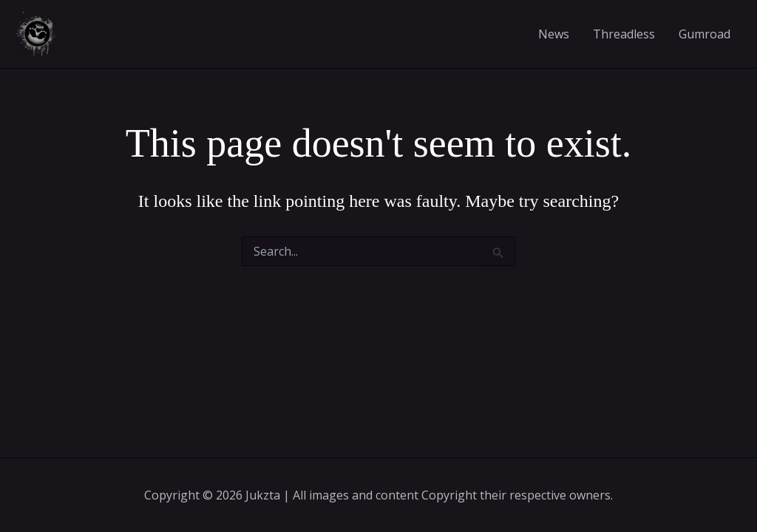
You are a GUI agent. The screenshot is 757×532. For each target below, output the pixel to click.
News (554, 34)
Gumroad (705, 34)
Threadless (624, 34)
